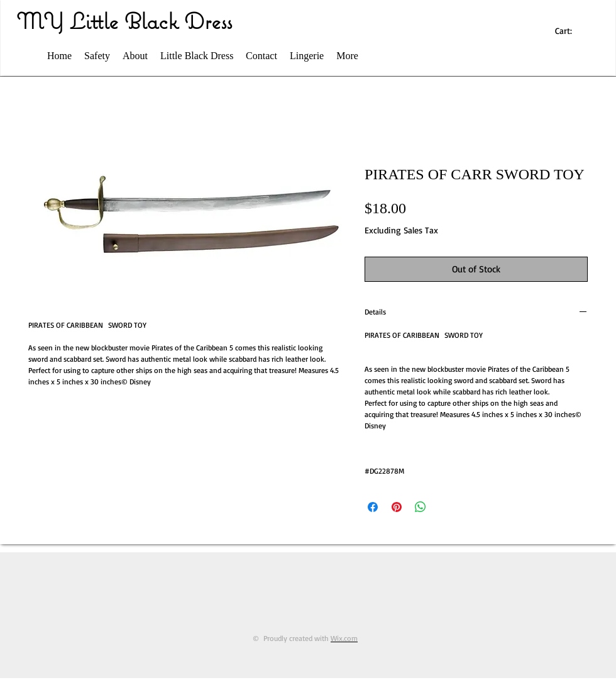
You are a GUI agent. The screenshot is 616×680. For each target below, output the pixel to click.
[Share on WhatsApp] (421, 507)
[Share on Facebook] (373, 507)
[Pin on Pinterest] (397, 507)
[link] (569, 31)
